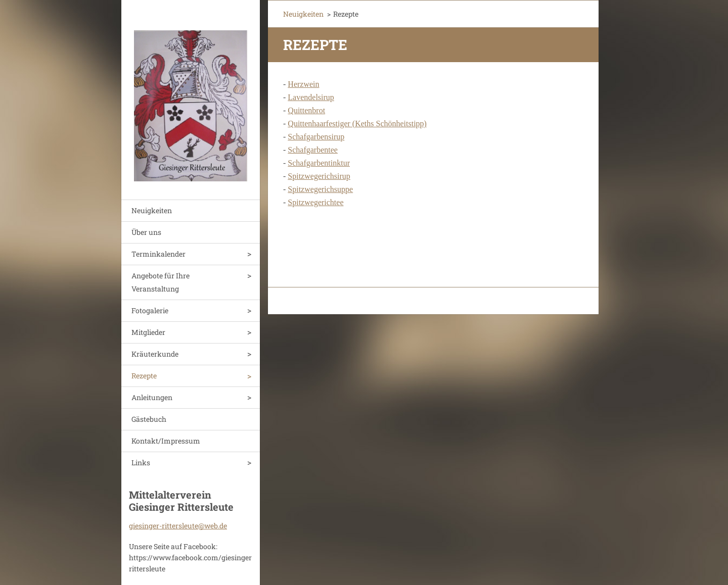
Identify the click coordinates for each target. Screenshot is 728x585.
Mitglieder (148, 332)
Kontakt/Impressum (166, 441)
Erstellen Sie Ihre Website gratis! (482, 301)
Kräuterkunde (155, 354)
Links (141, 462)
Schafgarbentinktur (319, 163)
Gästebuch (149, 419)
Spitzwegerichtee (315, 202)
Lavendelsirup (311, 97)
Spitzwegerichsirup (319, 176)
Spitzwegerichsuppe (320, 189)
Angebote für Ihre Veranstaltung (161, 282)
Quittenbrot (306, 110)
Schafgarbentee (313, 150)
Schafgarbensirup (316, 137)
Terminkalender (158, 254)
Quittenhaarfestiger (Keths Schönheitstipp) (357, 124)
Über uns (146, 232)
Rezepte (144, 376)
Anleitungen (152, 397)
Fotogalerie (150, 310)
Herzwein (303, 84)
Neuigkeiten (152, 210)
